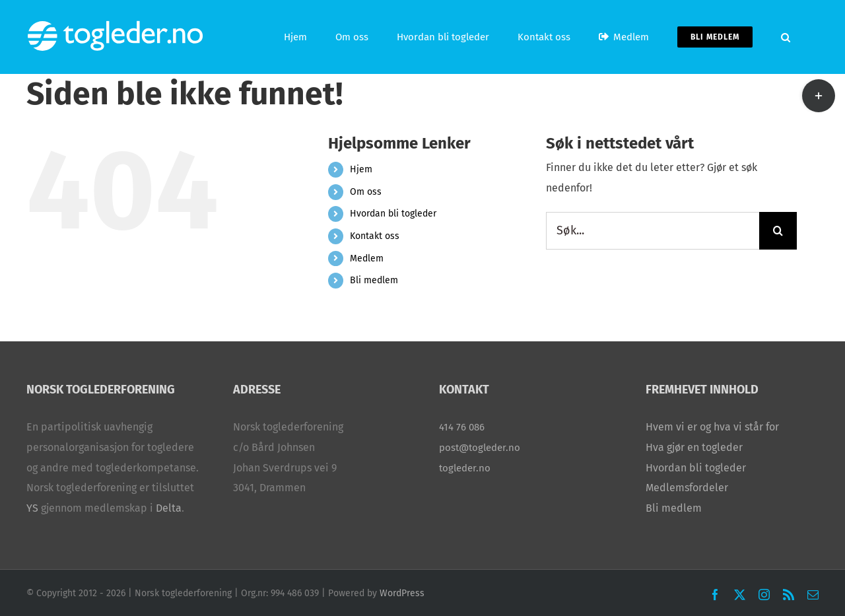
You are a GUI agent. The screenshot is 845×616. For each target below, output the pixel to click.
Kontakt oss (375, 236)
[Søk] (778, 231)
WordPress (402, 593)
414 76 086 (462, 427)
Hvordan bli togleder (393, 214)
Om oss (366, 192)
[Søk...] (653, 231)
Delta (169, 508)
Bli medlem (374, 280)
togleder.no (465, 468)
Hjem (361, 169)
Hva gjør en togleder (694, 447)
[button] (786, 37)
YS (32, 508)
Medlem (367, 258)
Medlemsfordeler (687, 488)
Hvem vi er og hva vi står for (712, 427)
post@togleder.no (480, 448)
